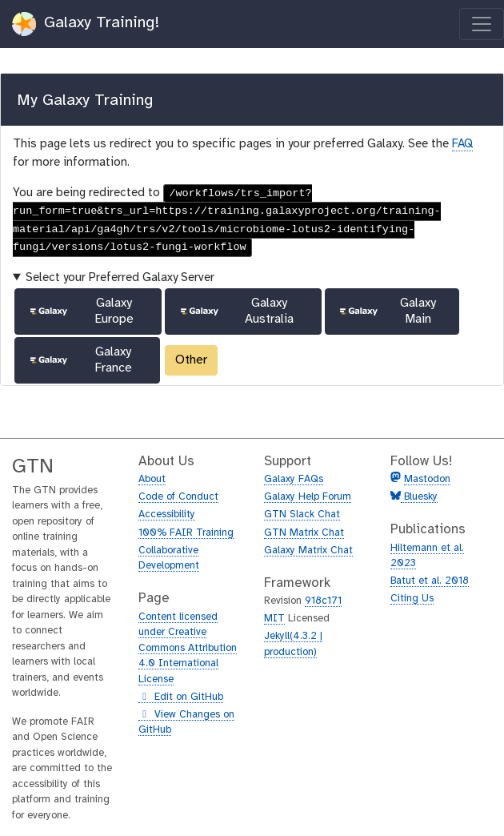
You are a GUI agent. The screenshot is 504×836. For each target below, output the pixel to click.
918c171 (323, 601)
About (152, 479)
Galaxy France (80, 360)
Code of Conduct (178, 497)
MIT (274, 619)
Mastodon (427, 479)
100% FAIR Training (186, 533)
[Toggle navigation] (482, 24)
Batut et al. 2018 (430, 581)
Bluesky (419, 497)
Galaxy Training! (86, 24)
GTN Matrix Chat (304, 533)
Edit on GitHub (181, 697)
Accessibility (167, 514)
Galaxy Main (386, 311)
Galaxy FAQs (294, 479)
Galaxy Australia (236, 311)
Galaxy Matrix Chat (308, 551)
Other (191, 360)
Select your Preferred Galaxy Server (120, 278)
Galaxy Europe (81, 311)
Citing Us (412, 599)
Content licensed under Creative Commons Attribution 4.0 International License (188, 648)
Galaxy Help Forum (308, 497)
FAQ (462, 144)
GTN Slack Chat (302, 514)
